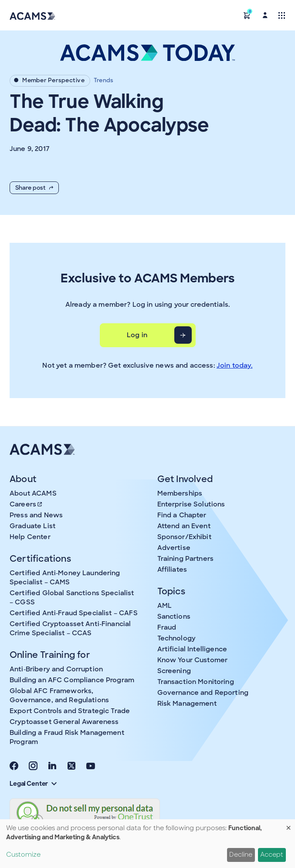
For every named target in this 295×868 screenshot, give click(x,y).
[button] (247, 15)
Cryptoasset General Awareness (64, 722)
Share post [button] (34, 188)
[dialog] (147, 844)
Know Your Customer (193, 660)
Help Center (30, 537)
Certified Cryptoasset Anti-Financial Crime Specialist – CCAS (70, 628)
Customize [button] (23, 855)
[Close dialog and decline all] (288, 825)
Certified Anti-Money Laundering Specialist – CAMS (65, 578)
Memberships (180, 493)
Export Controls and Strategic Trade (70, 711)
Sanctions (174, 617)
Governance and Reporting (203, 693)
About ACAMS (33, 493)
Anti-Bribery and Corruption (56, 669)
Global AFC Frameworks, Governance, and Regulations (59, 695)
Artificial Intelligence (192, 649)
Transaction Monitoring (196, 682)
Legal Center (33, 784)
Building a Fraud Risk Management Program (67, 737)
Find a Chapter (182, 515)
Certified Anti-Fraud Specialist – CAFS (74, 613)
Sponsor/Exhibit (184, 537)
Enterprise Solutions (191, 504)
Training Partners (186, 559)
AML (164, 606)
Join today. (235, 365)
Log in (137, 335)
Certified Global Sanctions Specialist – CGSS (72, 598)
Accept (272, 855)
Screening (174, 671)
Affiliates (172, 570)
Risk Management (187, 704)
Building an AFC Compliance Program (72, 680)
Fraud (167, 627)
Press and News (36, 515)
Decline (241, 855)
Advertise (174, 548)
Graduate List (32, 526)
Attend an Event (184, 526)
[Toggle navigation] (282, 15)
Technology (177, 638)
